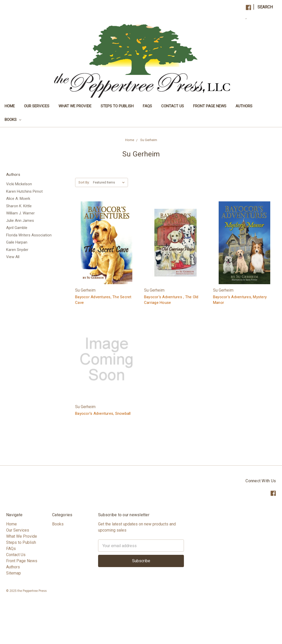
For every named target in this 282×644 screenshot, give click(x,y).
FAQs (147, 106)
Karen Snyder (17, 250)
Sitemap (14, 573)
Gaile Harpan (17, 242)
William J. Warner (20, 213)
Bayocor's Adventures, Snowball (103, 413)
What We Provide (75, 106)
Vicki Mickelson (19, 184)
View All (13, 257)
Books (13, 120)
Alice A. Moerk (18, 199)
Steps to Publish (117, 106)
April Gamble (17, 228)
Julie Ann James (20, 221)
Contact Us (173, 106)
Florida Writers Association (29, 235)
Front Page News (210, 106)
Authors (244, 106)
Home (10, 106)
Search (265, 7)
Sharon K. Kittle (19, 206)
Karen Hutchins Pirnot (24, 191)
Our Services (37, 106)
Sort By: (84, 182)
